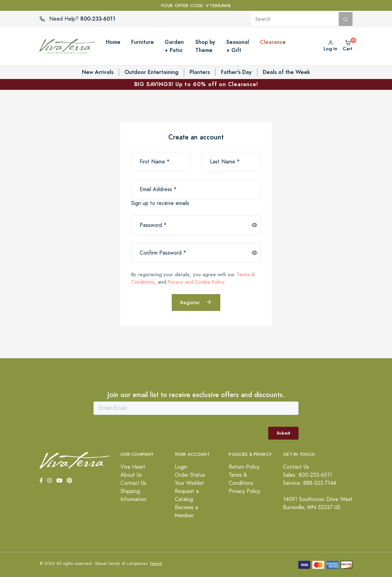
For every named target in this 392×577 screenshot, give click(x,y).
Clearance (273, 42)
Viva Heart (133, 467)
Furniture (143, 42)
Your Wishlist (189, 483)
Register (196, 302)
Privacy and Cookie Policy (196, 282)
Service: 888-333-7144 (310, 483)
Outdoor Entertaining (151, 72)
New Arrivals (98, 72)
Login (181, 467)
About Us (131, 475)
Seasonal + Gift (238, 46)
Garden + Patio (174, 46)
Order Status (190, 475)
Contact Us (133, 483)
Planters (200, 72)
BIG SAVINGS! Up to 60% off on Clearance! (196, 84)
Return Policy (244, 467)
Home (113, 42)
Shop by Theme (205, 46)
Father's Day (236, 72)
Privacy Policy (244, 491)
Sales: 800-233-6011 (307, 475)
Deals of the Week (286, 72)
